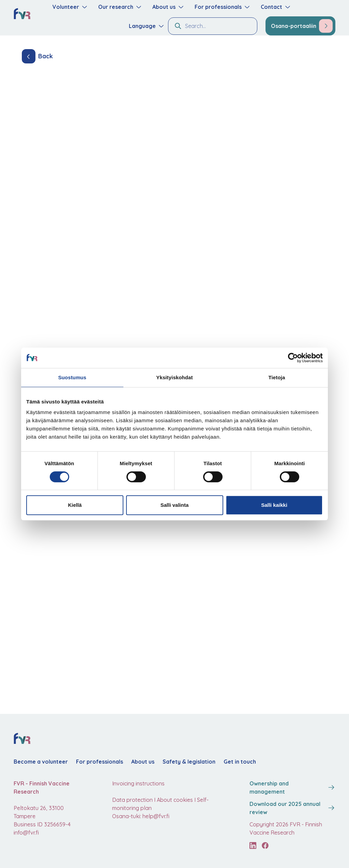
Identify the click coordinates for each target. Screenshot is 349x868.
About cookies (175, 800)
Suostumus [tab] (72, 377)
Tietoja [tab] (277, 377)
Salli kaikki (274, 505)
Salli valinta (175, 505)
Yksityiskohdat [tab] (174, 377)
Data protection (132, 800)
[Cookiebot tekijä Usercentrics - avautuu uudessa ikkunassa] (293, 358)
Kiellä (75, 505)
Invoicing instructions (138, 783)
